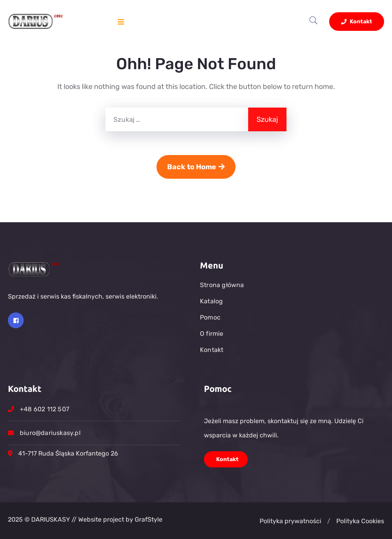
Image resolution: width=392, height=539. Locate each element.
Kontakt (357, 22)
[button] (329, 521)
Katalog (211, 301)
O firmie (212, 334)
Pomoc (210, 317)
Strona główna (222, 285)
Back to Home (196, 167)
